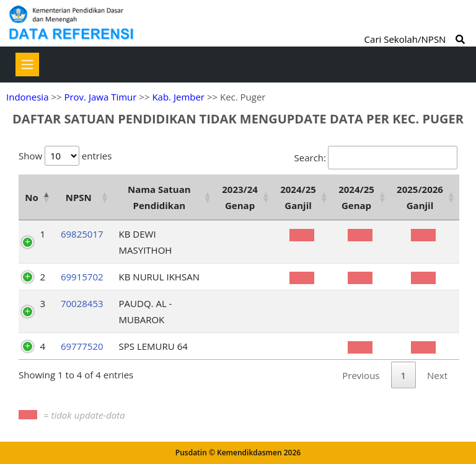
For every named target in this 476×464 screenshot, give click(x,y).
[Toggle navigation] (27, 65)
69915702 (82, 277)
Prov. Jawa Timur (100, 97)
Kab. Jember (178, 97)
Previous (361, 375)
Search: (376, 158)
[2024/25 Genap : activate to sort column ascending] (361, 197)
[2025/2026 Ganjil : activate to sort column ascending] (425, 197)
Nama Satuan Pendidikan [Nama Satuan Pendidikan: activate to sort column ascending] (159, 197)
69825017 (82, 234)
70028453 (82, 303)
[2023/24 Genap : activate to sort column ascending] (245, 197)
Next (437, 375)
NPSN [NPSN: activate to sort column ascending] (79, 197)
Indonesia (27, 97)
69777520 (82, 346)
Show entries (65, 156)
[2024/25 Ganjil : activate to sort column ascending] (303, 197)
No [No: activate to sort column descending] (31, 197)
